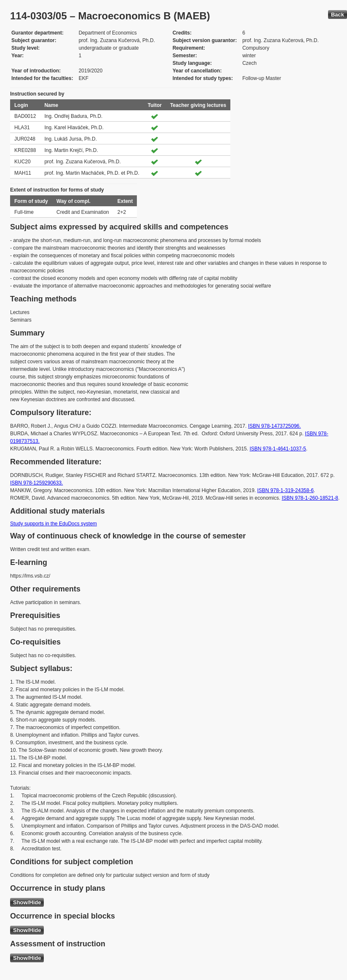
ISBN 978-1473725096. (274, 426)
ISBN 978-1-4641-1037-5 (278, 449)
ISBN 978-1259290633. (36, 483)
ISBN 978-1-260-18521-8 (310, 498)
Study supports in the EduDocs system (53, 524)
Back (338, 15)
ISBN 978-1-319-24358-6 (286, 490)
